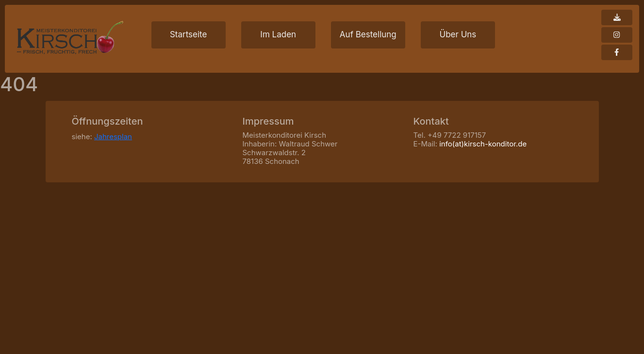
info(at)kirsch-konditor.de (483, 144)
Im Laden (278, 34)
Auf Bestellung (368, 34)
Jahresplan (113, 137)
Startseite (188, 34)
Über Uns (458, 34)
